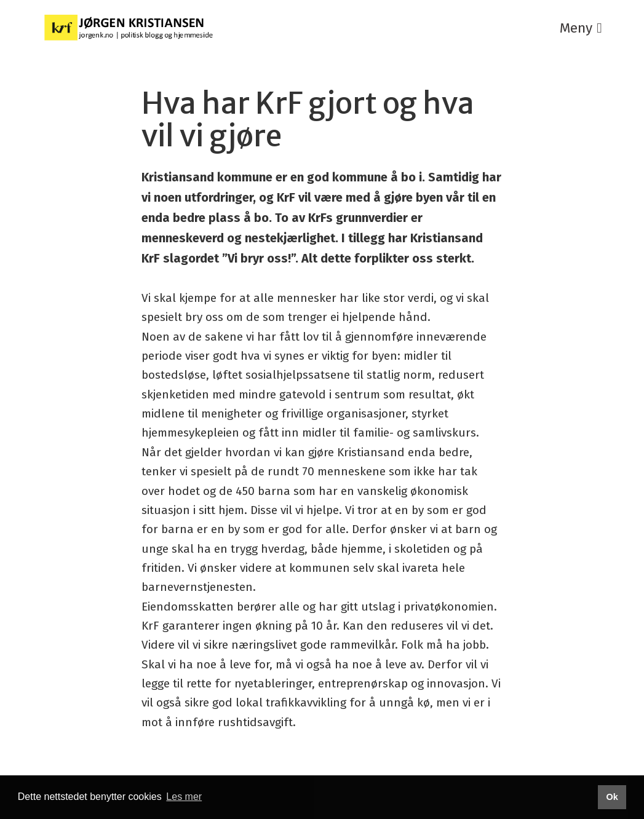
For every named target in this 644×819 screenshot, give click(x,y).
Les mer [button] (184, 797)
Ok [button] (612, 797)
